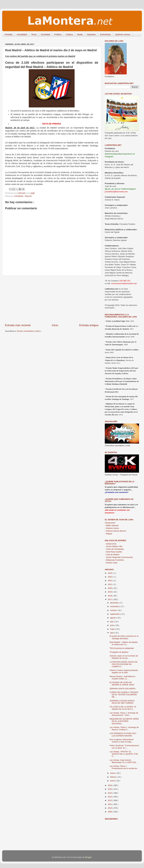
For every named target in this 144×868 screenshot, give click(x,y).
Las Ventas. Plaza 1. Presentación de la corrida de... (124, 767)
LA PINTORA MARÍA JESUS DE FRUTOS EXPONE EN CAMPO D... (124, 664)
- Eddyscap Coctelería (114, 560)
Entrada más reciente (18, 325)
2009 (110, 812)
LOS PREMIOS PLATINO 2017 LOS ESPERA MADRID (123, 734)
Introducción (110, 523)
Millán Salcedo (112, 525)
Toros (34, 34)
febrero (113, 777)
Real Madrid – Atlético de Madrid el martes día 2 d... (124, 643)
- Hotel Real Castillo (113, 552)
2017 (110, 599)
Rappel (108, 534)
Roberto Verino (112, 528)
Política (58, 34)
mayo (113, 629)
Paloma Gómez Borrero (116, 531)
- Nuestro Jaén (111, 563)
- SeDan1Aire (111, 544)
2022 (110, 581)
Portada (9, 34)
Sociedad (45, 34)
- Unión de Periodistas (114, 549)
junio (112, 625)
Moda (80, 34)
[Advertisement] (52, 300)
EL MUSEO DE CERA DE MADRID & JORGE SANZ (122, 684)
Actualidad (22, 34)
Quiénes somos (123, 34)
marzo (113, 773)
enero (113, 781)
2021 (110, 584)
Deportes (91, 34)
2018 (110, 596)
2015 (110, 789)
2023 (110, 577)
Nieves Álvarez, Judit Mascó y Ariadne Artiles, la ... (123, 678)
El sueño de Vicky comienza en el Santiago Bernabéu (124, 637)
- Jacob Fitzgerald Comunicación (119, 557)
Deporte (28, 196)
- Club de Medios (112, 555)
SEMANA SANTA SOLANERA (123, 689)
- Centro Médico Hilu (114, 546)
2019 (110, 592)
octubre (114, 610)
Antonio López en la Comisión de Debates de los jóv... (124, 657)
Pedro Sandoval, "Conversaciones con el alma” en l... (124, 747)
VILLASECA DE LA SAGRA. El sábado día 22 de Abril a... (123, 708)
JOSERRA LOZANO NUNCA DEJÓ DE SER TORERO (122, 702)
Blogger (88, 857)
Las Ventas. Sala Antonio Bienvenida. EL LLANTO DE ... (124, 761)
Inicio (55, 325)
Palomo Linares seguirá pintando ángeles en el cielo (124, 671)
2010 (110, 808)
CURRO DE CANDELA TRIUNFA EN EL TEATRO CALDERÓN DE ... (124, 695)
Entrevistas (105, 34)
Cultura (69, 34)
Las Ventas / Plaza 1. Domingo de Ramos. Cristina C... (124, 728)
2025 (110, 573)
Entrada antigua (89, 325)
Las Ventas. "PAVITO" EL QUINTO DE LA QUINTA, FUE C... (124, 754)
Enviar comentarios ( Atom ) (29, 331)
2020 (110, 588)
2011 (110, 804)
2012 (110, 800)
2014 (110, 793)
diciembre (115, 603)
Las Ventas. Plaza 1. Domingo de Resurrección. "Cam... (124, 714)
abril (112, 633)
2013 (110, 797)
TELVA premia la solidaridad (122, 648)
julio (112, 622)
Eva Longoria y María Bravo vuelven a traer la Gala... (122, 741)
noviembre (115, 606)
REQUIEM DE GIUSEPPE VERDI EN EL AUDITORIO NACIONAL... (124, 721)
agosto (113, 618)
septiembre (115, 614)
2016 (110, 785)
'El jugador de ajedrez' (119, 652)
